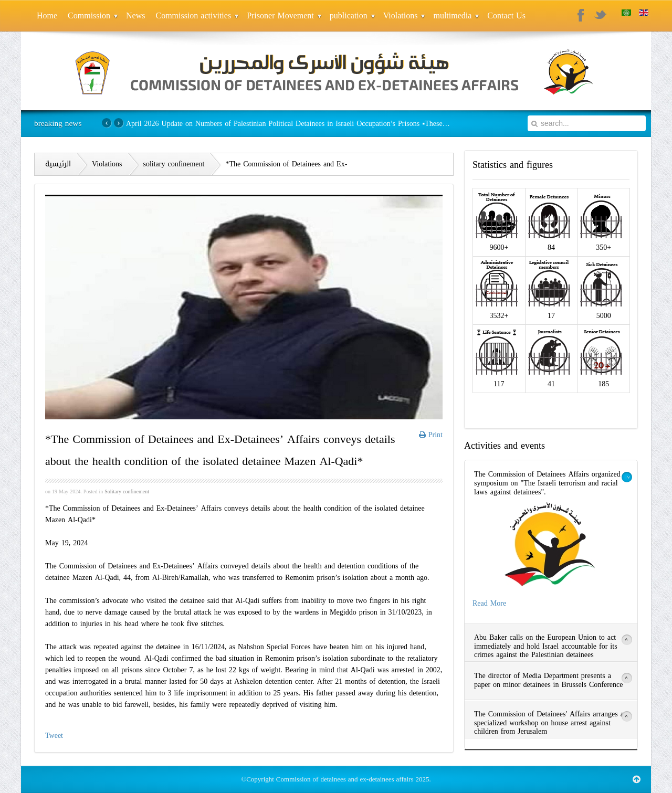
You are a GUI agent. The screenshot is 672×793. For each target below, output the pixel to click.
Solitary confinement (127, 491)
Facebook (581, 16)
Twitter (600, 16)
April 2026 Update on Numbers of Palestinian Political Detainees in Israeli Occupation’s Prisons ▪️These (287, 124)
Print (431, 435)
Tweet (54, 736)
